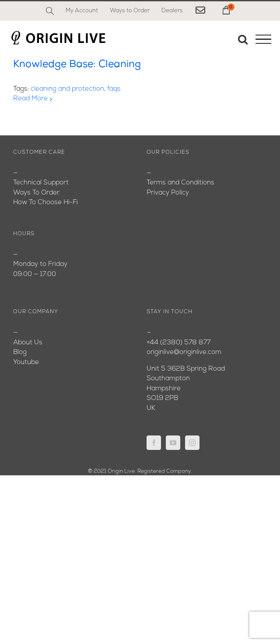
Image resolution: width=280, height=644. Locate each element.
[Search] (50, 11)
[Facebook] (154, 443)
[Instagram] (192, 443)
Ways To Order (36, 193)
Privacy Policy (168, 193)
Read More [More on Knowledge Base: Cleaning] (30, 99)
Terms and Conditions (180, 183)
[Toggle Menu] (263, 39)
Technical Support (41, 183)
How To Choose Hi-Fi (45, 203)
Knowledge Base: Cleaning (77, 65)
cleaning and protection (67, 89)
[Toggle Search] (243, 39)
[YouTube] (173, 443)
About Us (28, 343)
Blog (20, 352)
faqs (114, 89)
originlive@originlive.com (184, 352)
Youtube (26, 363)
